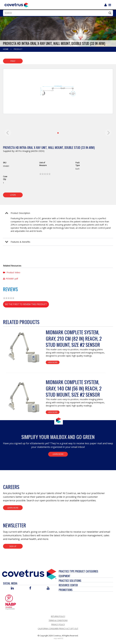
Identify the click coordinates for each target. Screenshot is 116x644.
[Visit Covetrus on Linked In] (12, 588)
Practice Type (67, 571)
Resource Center (68, 585)
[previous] (8, 133)
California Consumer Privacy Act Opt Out (58, 629)
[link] (45, 174)
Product (18, 49)
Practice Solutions (70, 581)
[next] (108, 133)
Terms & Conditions (58, 620)
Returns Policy (58, 616)
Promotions (66, 590)
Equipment (65, 576)
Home (6, 49)
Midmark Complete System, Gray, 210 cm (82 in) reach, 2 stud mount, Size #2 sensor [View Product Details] (74, 338)
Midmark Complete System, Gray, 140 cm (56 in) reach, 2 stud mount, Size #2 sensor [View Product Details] (74, 388)
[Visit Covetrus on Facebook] (30, 588)
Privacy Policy (58, 624)
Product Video (12, 272)
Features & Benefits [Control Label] (20, 242)
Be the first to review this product (27, 305)
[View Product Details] (24, 348)
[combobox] (57, 13)
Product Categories (87, 571)
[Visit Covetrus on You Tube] (48, 588)
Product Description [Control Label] (20, 213)
